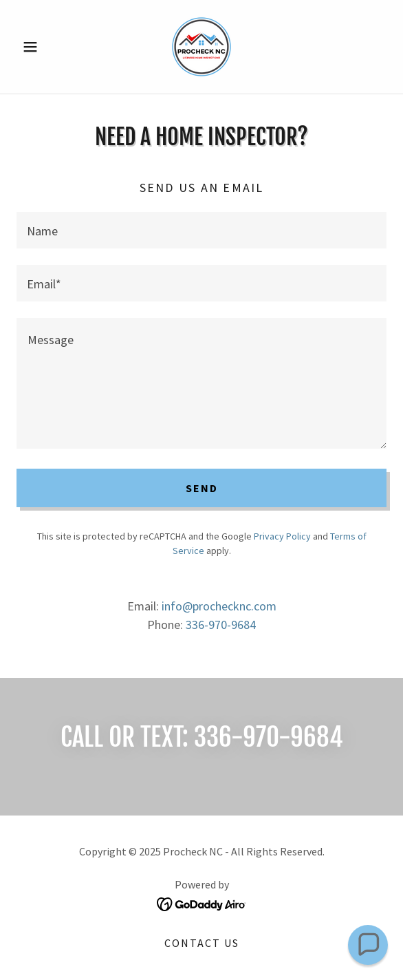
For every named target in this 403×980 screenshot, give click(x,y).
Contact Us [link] (202, 943)
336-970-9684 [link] (221, 625)
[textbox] (201, 230)
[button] (44, 47)
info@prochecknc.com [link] (219, 606)
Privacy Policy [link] (282, 536)
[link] (201, 47)
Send (202, 488)
